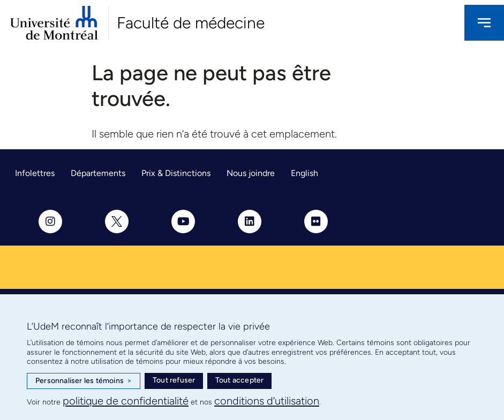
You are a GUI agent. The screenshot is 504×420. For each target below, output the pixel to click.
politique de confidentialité (126, 401)
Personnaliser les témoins (84, 381)
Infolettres (35, 173)
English (304, 173)
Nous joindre (251, 173)
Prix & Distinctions (176, 173)
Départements (98, 173)
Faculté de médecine (191, 23)
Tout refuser (174, 380)
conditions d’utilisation (267, 401)
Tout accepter (240, 380)
